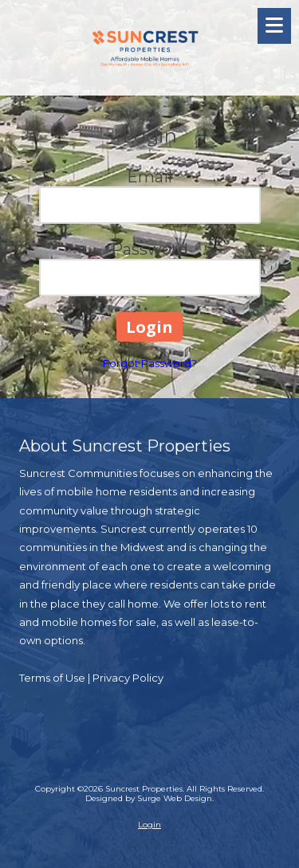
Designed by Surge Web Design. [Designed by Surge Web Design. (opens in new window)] (149, 798)
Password (149, 249)
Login (149, 825)
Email (149, 177)
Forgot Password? (150, 363)
